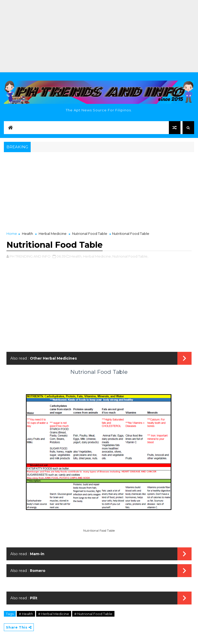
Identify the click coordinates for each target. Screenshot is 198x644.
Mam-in (37, 554)
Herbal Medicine (53, 234)
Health (27, 234)
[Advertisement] (99, 36)
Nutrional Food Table (90, 234)
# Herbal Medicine (54, 614)
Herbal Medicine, (97, 256)
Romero (38, 571)
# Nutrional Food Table (93, 614)
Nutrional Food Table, (130, 256)
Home (12, 234)
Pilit (34, 598)
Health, (76, 256)
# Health (26, 614)
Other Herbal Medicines (53, 358)
